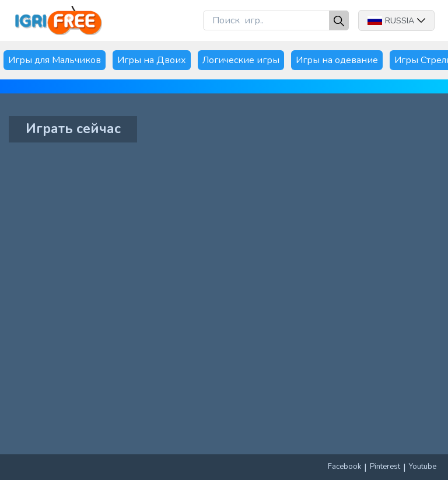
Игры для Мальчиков (55, 60)
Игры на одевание (337, 60)
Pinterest (385, 467)
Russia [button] (396, 21)
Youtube (423, 467)
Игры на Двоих (152, 60)
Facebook (344, 467)
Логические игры (241, 60)
